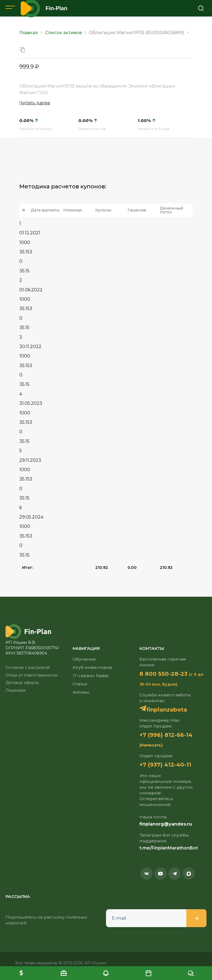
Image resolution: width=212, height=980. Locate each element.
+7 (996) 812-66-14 (166, 735)
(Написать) (151, 745)
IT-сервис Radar (91, 676)
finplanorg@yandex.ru (166, 824)
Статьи (80, 684)
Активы (81, 692)
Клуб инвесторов (92, 667)
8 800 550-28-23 (163, 674)
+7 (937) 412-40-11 (165, 765)
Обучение (84, 659)
